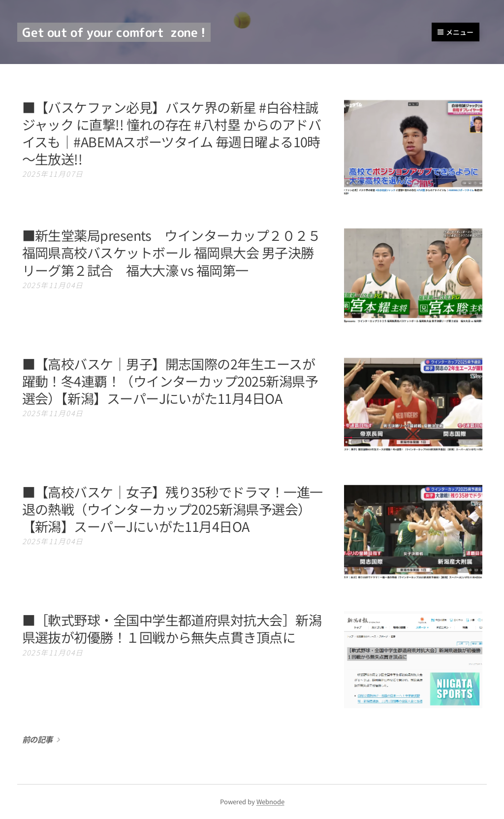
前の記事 (38, 739)
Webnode (270, 802)
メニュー (456, 32)
